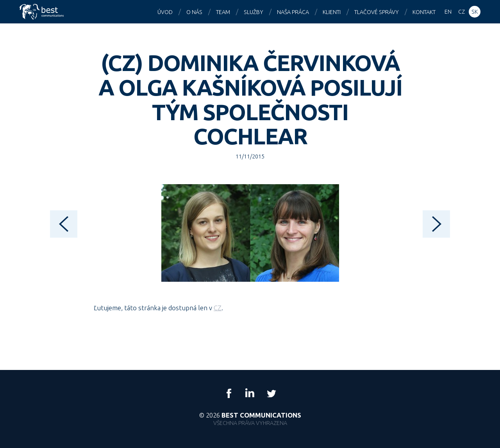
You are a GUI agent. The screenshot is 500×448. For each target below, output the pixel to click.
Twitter (271, 393)
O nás (194, 12)
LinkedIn (250, 393)
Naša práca (293, 12)
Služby (254, 12)
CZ (218, 308)
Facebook (229, 393)
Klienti (332, 12)
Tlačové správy (377, 12)
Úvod (165, 12)
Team (223, 12)
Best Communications (43, 12)
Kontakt (424, 12)
